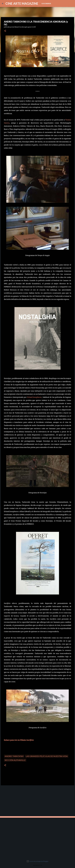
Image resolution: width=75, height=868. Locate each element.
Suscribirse (46, 3)
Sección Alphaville (15, 760)
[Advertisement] (15, 801)
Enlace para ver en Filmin (19, 740)
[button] (5, 31)
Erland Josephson (34, 397)
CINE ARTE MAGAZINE (22, 3)
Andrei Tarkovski (14, 756)
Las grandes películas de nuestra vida (47, 756)
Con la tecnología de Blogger (38, 861)
